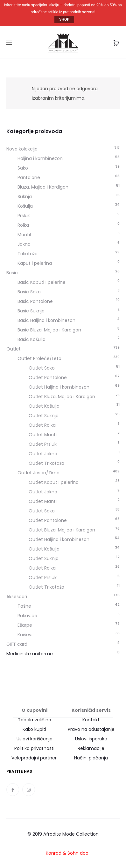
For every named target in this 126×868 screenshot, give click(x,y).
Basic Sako (29, 292)
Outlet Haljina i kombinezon (59, 387)
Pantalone (29, 177)
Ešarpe (25, 625)
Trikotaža (28, 254)
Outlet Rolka (42, 425)
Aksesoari (17, 597)
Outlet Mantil (43, 435)
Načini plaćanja (91, 758)
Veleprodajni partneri (35, 758)
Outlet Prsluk (43, 444)
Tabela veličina (35, 720)
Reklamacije (91, 748)
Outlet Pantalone (48, 377)
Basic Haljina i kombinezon (46, 320)
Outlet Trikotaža (46, 463)
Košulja (25, 206)
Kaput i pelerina (35, 263)
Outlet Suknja (44, 416)
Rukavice (27, 616)
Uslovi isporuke (91, 739)
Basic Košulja (31, 339)
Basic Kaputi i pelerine (42, 282)
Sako (23, 168)
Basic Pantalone (35, 301)
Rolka (23, 225)
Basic (12, 273)
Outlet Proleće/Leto (39, 358)
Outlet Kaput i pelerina (54, 482)
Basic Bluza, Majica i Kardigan (49, 330)
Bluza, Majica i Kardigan (43, 187)
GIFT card (17, 644)
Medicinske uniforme (30, 654)
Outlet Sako (42, 368)
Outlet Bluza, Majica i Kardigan (62, 397)
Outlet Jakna (43, 454)
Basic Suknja (31, 311)
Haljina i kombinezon (40, 158)
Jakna (24, 244)
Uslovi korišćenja (35, 739)
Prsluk (24, 216)
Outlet (14, 349)
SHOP (64, 20)
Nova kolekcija (22, 149)
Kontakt (91, 720)
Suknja (25, 197)
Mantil (24, 235)
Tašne (24, 606)
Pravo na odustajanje (91, 729)
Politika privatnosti (34, 748)
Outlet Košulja (44, 406)
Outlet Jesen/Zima (38, 473)
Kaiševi (25, 635)
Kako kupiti (34, 729)
